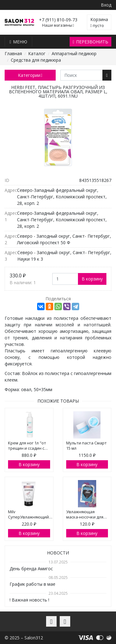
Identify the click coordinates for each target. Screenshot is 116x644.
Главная (13, 53)
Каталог (37, 53)
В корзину (92, 279)
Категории (30, 75)
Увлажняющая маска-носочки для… (86, 514)
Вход (106, 5)
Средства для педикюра (36, 60)
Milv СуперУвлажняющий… (30, 514)
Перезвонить (90, 42)
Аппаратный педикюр (74, 53)
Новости (58, 553)
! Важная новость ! (29, 600)
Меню (18, 42)
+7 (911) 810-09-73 (58, 20)
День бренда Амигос (31, 569)
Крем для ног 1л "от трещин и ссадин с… (28, 446)
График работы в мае (32, 584)
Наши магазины (58, 25)
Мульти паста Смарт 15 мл (86, 446)
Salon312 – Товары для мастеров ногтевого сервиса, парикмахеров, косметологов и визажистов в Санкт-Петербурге (19, 22)
